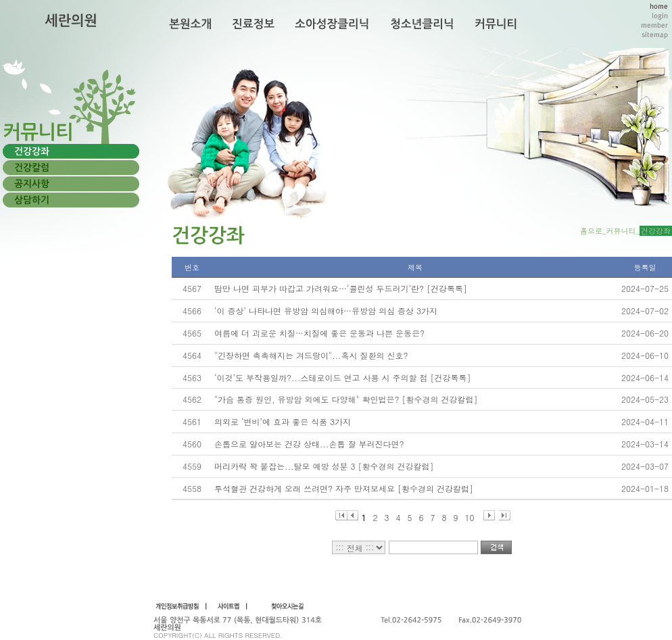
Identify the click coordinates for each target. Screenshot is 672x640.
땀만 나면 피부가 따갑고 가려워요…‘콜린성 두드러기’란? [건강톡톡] (341, 288)
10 (470, 516)
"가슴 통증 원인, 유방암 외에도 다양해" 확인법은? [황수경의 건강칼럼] (346, 399)
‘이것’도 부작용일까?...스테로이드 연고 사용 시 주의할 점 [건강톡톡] (343, 377)
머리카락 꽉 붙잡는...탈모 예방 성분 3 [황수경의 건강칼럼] (324, 466)
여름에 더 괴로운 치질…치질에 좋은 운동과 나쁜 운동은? (319, 333)
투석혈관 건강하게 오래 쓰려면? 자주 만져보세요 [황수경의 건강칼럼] (344, 488)
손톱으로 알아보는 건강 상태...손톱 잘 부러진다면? (309, 444)
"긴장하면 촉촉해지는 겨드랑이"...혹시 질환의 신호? (311, 355)
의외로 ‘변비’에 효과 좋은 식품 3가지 (283, 421)
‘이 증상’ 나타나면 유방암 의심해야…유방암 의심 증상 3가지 (326, 311)
